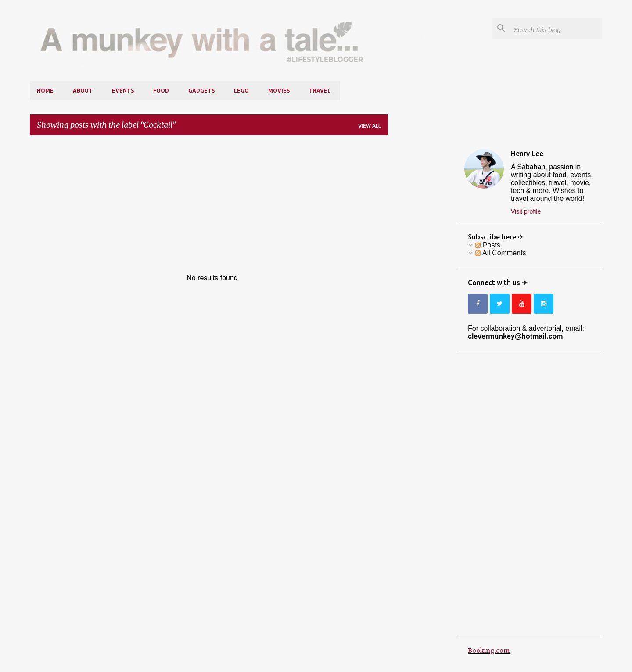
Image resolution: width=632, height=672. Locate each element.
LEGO (241, 91)
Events (123, 91)
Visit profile (526, 211)
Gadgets (201, 91)
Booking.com (489, 651)
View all (370, 126)
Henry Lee (527, 154)
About (83, 91)
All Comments (501, 253)
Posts (488, 245)
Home (45, 91)
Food (161, 91)
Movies (279, 91)
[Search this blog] (556, 28)
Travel (320, 91)
